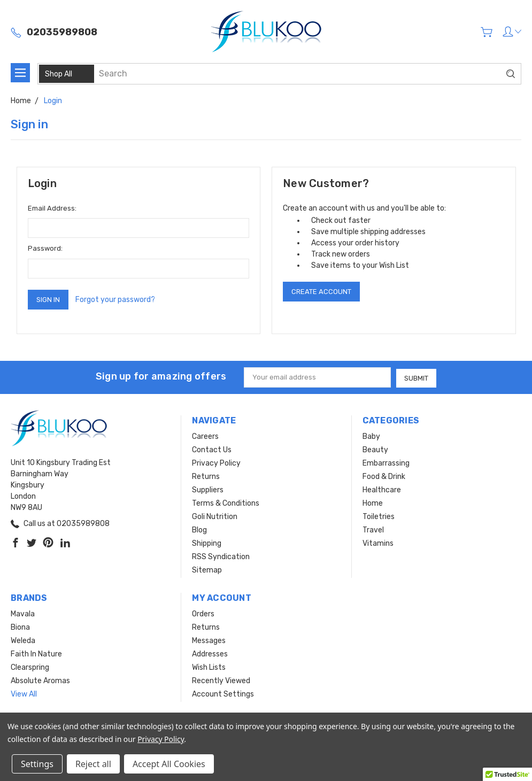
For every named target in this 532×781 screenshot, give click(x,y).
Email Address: (52, 208)
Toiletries (379, 516)
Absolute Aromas (40, 680)
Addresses (210, 654)
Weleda (23, 640)
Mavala (23, 613)
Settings (37, 764)
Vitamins (378, 543)
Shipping (207, 543)
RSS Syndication (221, 556)
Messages (209, 640)
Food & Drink (384, 476)
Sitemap (207, 570)
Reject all (93, 764)
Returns (206, 476)
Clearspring (30, 667)
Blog (199, 529)
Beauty (375, 449)
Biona (20, 627)
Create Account (321, 292)
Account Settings (223, 694)
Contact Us (212, 449)
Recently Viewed (221, 680)
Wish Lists (209, 667)
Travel (373, 529)
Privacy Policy (216, 463)
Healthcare (382, 489)
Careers (205, 436)
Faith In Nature (36, 654)
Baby (371, 436)
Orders (203, 613)
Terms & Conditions (226, 503)
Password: (45, 248)
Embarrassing (386, 463)
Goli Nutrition (215, 516)
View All (24, 694)
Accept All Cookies (169, 764)
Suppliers (208, 489)
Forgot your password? (115, 300)
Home (373, 503)
